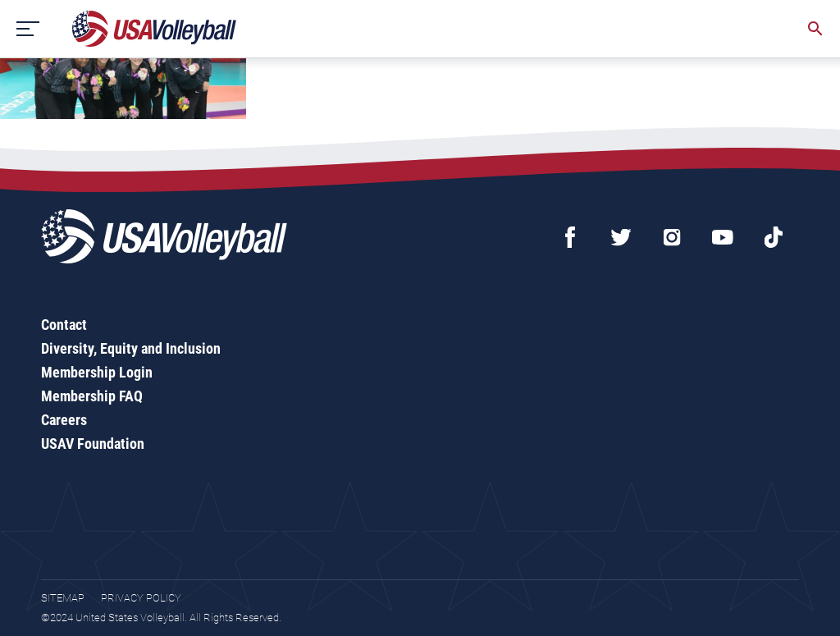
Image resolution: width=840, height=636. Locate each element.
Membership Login (97, 372)
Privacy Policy (141, 598)
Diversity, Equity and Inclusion (131, 348)
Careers (64, 420)
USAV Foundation (93, 444)
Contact (64, 325)
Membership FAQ (92, 396)
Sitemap (63, 598)
